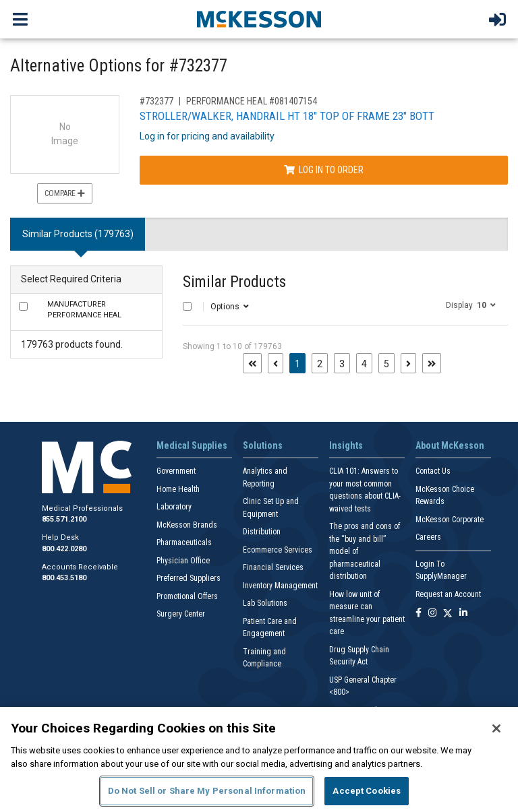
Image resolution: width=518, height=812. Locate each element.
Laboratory (174, 507)
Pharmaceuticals (184, 542)
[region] (259, 759)
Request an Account (448, 594)
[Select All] (187, 306)
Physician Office (183, 561)
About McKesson (450, 445)
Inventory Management (280, 586)
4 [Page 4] (364, 364)
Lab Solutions (265, 603)
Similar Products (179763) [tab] (78, 234)
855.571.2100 (64, 519)
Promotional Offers (187, 596)
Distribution (262, 532)
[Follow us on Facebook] (419, 614)
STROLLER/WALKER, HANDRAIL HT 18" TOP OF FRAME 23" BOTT (287, 116)
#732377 (156, 101)
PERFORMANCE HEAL (84, 310)
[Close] (496, 728)
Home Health (178, 489)
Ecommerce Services (278, 550)
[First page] (252, 363)
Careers (428, 537)
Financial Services (273, 567)
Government (176, 471)
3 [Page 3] (342, 364)
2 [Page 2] (320, 364)
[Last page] (432, 363)
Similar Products (234, 282)
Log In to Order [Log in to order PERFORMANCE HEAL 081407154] (324, 170)
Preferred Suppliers (189, 578)
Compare (65, 193)
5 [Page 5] (386, 364)
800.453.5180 (64, 578)
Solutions (263, 445)
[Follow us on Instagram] (432, 614)
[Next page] (408, 363)
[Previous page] (276, 363)
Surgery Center (181, 614)
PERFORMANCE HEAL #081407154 (252, 101)
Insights (346, 445)
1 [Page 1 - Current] (300, 363)
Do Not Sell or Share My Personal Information (207, 791)
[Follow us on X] (448, 614)
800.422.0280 (64, 549)
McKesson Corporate (450, 520)
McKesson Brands (187, 525)
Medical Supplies (192, 445)
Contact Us (433, 471)
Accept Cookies (367, 791)
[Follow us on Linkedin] (463, 614)
